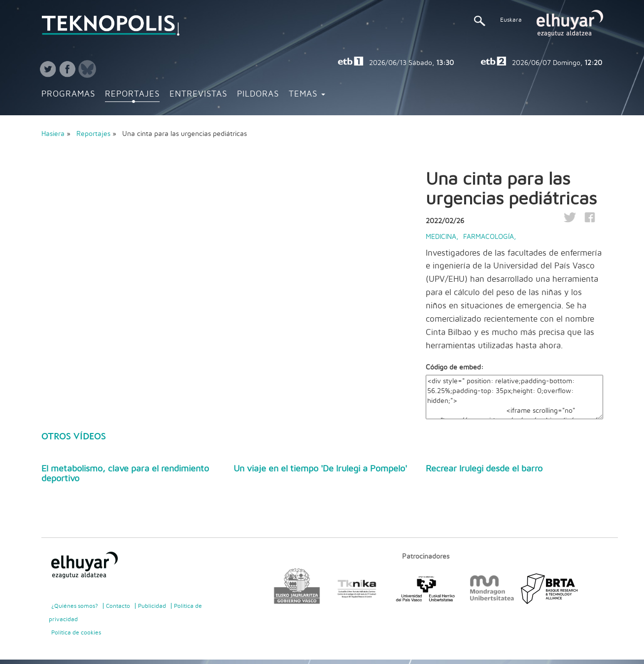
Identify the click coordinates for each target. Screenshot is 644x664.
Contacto (118, 606)
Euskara (511, 20)
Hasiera (53, 134)
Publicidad (152, 606)
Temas (307, 94)
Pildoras (258, 94)
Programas (68, 94)
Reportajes (132, 94)
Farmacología (489, 237)
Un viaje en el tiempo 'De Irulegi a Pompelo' (320, 469)
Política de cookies (76, 632)
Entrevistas (198, 94)
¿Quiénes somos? (75, 606)
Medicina (441, 237)
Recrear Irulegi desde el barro (484, 469)
